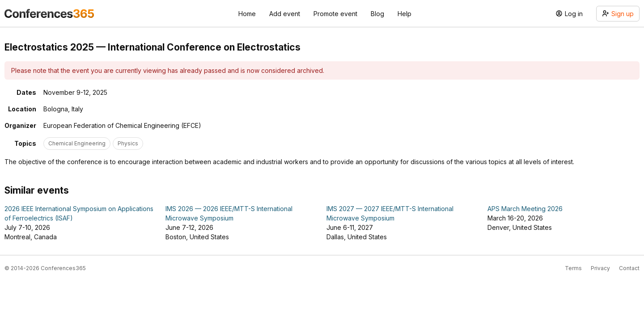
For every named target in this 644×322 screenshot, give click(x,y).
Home (247, 14)
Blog (377, 14)
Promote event (335, 14)
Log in (569, 14)
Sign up (618, 14)
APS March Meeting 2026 (525, 209)
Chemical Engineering (77, 143)
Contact (629, 268)
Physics (128, 143)
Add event (285, 14)
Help (405, 14)
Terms (573, 268)
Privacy (600, 268)
